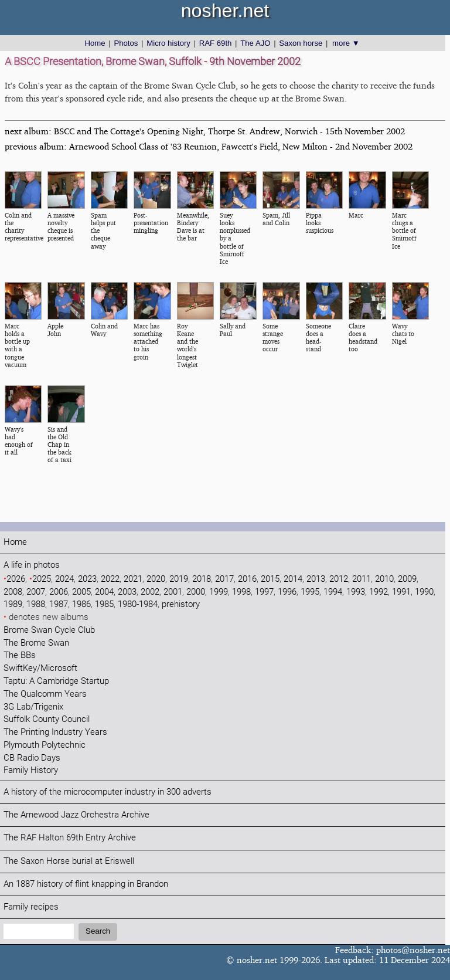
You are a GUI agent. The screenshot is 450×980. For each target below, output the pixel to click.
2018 (202, 579)
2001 (173, 592)
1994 (333, 592)
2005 (81, 592)
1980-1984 (138, 604)
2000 (196, 592)
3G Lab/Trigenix (33, 707)
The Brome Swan (36, 643)
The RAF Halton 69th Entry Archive (70, 838)
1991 (401, 592)
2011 (362, 579)
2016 (247, 579)
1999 (219, 592)
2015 (270, 579)
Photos (126, 43)
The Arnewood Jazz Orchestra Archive (76, 815)
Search (98, 931)
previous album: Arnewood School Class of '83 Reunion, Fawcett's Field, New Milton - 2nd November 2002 (209, 146)
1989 (13, 604)
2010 (384, 579)
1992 (379, 592)
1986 (81, 604)
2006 (59, 592)
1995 (310, 592)
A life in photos (32, 565)
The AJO (255, 43)
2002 (150, 592)
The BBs (20, 655)
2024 (64, 579)
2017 (224, 579)
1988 (36, 604)
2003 (127, 592)
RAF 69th (216, 43)
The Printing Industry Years (55, 732)
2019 (179, 579)
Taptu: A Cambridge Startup (56, 681)
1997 (264, 592)
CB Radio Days (32, 758)
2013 (316, 579)
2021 (133, 579)
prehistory (181, 604)
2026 (16, 579)
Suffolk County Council (47, 719)
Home (95, 43)
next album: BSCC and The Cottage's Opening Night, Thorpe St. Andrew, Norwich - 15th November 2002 (205, 131)
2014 (293, 579)
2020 (156, 579)
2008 (13, 592)
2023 (87, 579)
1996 (287, 592)
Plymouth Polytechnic (45, 745)
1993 (356, 592)
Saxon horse (301, 43)
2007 (36, 592)
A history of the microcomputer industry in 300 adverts (108, 792)
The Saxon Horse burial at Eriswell (69, 861)
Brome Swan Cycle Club (49, 630)
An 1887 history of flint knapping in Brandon (86, 884)
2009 (407, 579)
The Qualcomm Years (45, 694)
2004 (104, 592)
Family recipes (31, 907)
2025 (42, 579)
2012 (339, 579)
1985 (104, 604)
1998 (241, 592)
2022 (110, 579)
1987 (59, 604)
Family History (31, 770)
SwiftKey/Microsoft (40, 668)
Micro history (168, 43)
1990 (424, 592)
